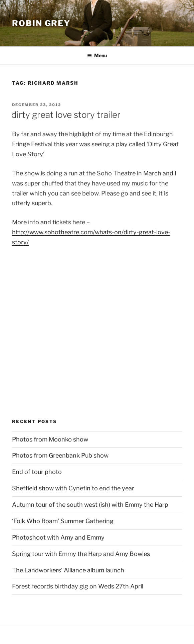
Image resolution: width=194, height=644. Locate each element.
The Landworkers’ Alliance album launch (68, 570)
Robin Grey (41, 23)
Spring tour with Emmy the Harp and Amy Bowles (81, 554)
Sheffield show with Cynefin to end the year (73, 488)
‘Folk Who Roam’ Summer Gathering (63, 521)
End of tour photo (37, 472)
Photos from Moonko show (50, 439)
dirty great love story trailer (66, 115)
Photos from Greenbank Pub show (60, 455)
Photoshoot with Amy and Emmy (58, 537)
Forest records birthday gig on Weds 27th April (78, 586)
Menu (97, 55)
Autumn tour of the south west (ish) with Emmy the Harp (90, 505)
